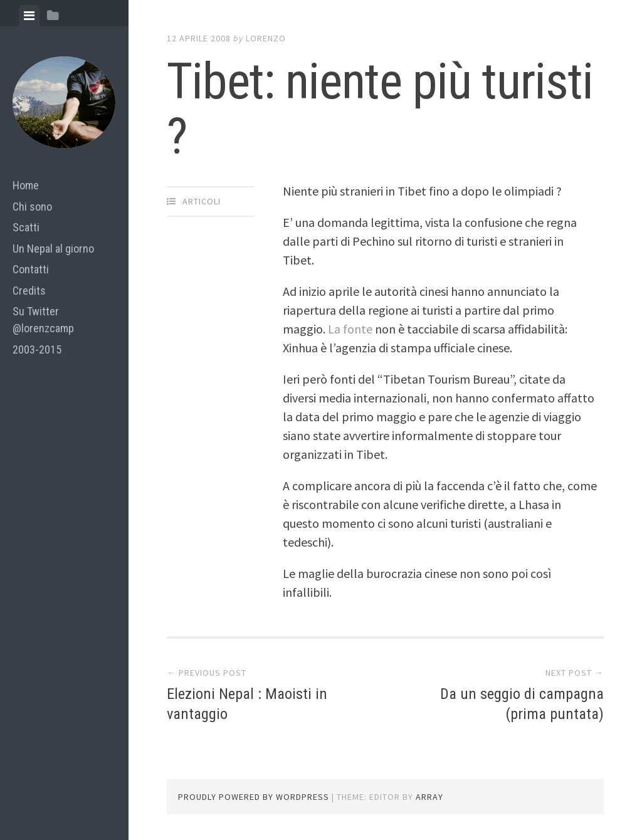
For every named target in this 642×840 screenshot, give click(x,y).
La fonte (351, 329)
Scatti (26, 227)
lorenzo (266, 38)
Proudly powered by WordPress (254, 797)
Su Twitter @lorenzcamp (43, 320)
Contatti (31, 269)
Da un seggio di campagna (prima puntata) (517, 703)
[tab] (29, 16)
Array (429, 797)
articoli (202, 201)
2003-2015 (37, 349)
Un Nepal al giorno (53, 249)
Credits (29, 291)
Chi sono (32, 207)
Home (26, 185)
